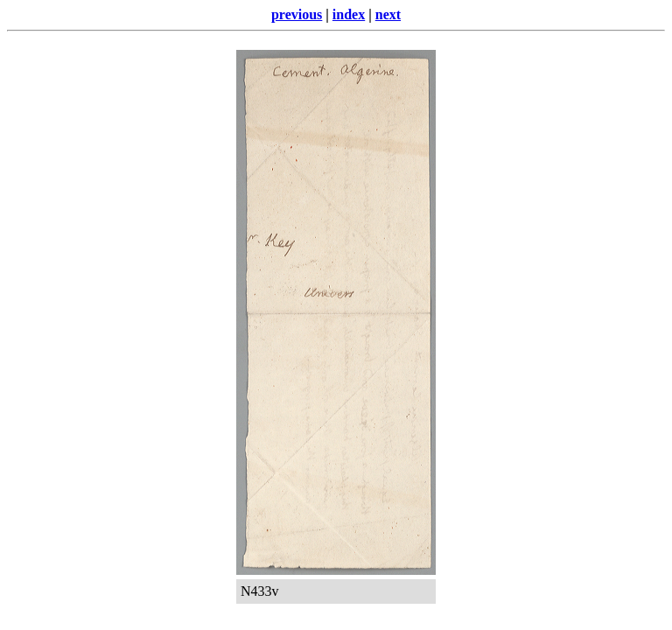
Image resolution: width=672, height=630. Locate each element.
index (349, 14)
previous (297, 14)
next (388, 14)
